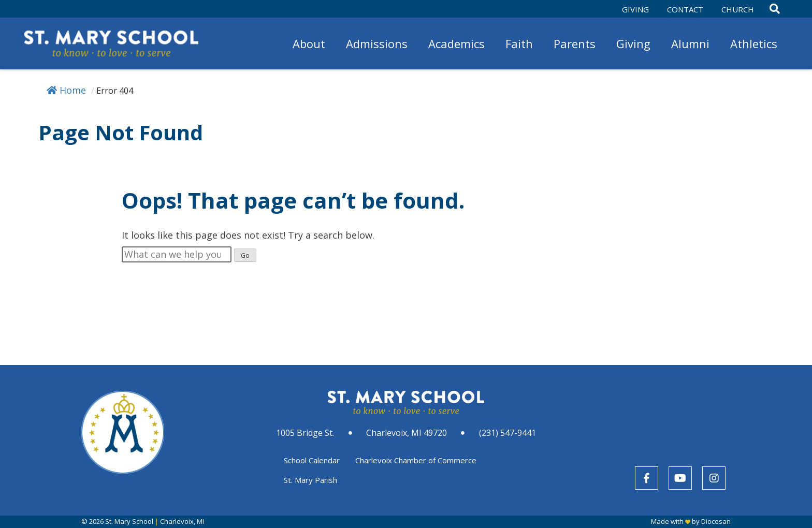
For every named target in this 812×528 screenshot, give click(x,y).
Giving (635, 9)
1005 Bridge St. (305, 433)
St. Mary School (129, 521)
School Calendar (312, 460)
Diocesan (716, 521)
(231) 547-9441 (508, 433)
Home (66, 90)
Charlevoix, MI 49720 (407, 433)
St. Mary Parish (310, 480)
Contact (685, 9)
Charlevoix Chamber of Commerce (416, 460)
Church (738, 9)
